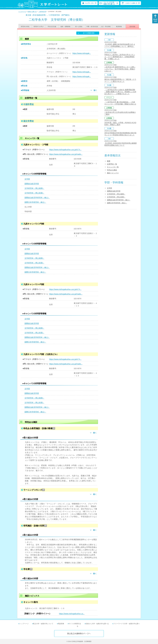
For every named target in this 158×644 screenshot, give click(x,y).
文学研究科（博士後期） (34, 188)
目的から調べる (32, 12)
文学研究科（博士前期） (34, 193)
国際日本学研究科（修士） (35, 202)
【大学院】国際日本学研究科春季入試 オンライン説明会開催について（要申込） (120, 45)
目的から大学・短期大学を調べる (97, 624)
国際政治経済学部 (32, 184)
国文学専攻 (29, 121)
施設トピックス (113, 173)
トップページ (22, 12)
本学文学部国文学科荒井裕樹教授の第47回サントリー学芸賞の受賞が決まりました (120, 134)
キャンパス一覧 (113, 167)
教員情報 (119, 27)
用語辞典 (61, 624)
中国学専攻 (29, 104)
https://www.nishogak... (82, 53)
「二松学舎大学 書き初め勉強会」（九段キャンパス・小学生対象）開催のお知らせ (120, 103)
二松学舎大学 (42, 12)
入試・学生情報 (106, 27)
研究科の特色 (25, 27)
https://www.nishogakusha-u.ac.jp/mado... (66, 154)
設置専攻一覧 (112, 164)
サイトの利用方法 (75, 624)
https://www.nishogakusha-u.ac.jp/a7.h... (65, 150)
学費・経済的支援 (92, 27)
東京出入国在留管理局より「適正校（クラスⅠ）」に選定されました (120, 80)
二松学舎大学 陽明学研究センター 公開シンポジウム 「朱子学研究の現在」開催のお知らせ (120, 69)
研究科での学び (39, 27)
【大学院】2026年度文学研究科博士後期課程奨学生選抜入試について (120, 144)
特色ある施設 (112, 170)
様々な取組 (79, 27)
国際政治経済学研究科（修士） (37, 198)
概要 (109, 161)
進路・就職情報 (65, 27)
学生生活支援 (52, 27)
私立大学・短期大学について (43, 624)
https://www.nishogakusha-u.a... (72, 614)
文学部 (27, 179)
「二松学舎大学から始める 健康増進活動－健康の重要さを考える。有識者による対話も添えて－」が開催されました (120, 92)
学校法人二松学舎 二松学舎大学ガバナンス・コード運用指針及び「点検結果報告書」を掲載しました (120, 57)
